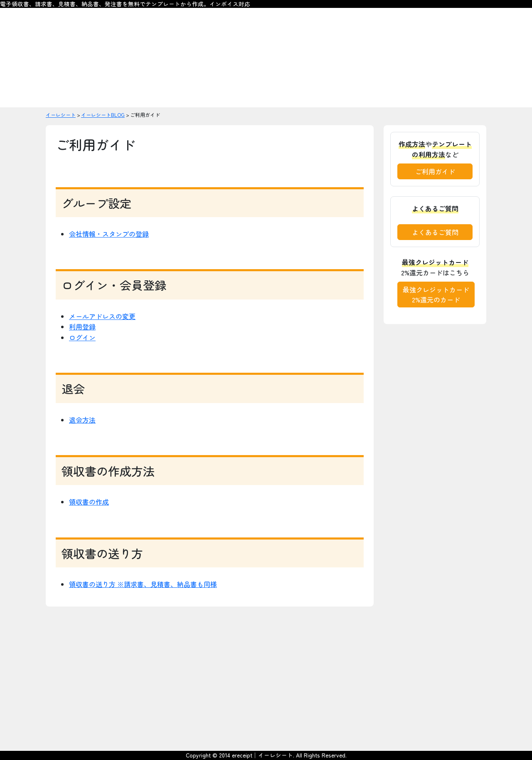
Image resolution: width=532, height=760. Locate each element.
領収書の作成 (89, 502)
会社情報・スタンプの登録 (109, 234)
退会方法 (82, 420)
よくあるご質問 (435, 232)
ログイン (82, 337)
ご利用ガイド (435, 171)
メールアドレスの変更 (102, 316)
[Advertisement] (266, 679)
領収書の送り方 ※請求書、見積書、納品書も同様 (143, 584)
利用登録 (82, 327)
